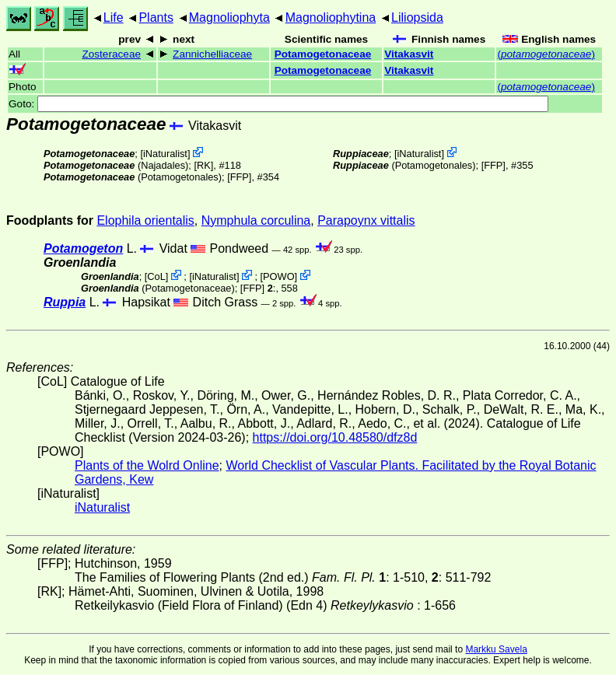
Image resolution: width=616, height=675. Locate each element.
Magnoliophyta (229, 17)
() (546, 54)
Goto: (278, 104)
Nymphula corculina (256, 220)
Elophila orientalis (145, 220)
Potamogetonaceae (323, 54)
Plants (156, 17)
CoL (156, 276)
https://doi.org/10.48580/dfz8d (335, 437)
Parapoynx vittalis (366, 220)
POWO (279, 276)
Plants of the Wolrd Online (147, 465)
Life (114, 17)
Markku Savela (496, 649)
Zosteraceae (111, 54)
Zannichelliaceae (212, 54)
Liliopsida (417, 17)
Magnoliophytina (331, 17)
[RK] (203, 165)
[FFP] (239, 177)
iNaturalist (165, 154)
